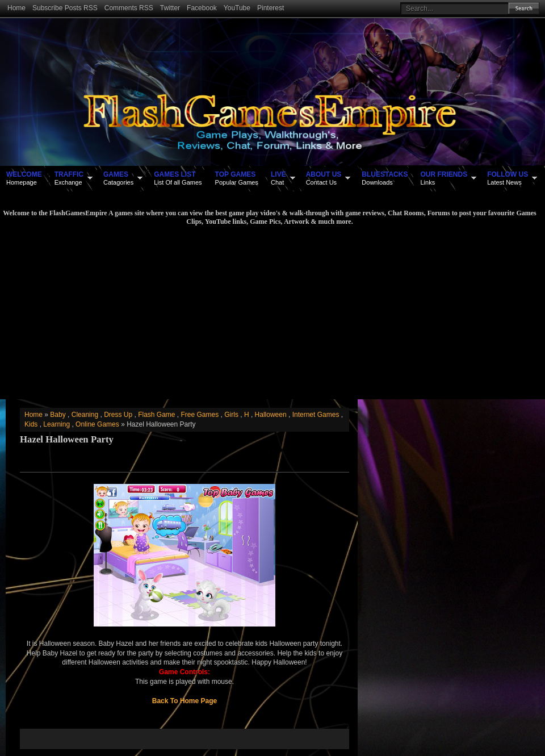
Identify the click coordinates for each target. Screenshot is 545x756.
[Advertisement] (270, 311)
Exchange (69, 178)
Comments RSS (129, 8)
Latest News (508, 178)
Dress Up (118, 415)
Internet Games (316, 415)
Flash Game (156, 415)
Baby (58, 415)
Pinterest (271, 8)
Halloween (271, 415)
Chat (278, 178)
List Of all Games (178, 178)
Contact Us (324, 178)
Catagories (118, 178)
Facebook (202, 8)
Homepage (24, 178)
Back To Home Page (185, 701)
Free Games (200, 415)
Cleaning (85, 415)
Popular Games (237, 178)
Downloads (385, 178)
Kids (31, 424)
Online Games (97, 424)
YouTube (237, 8)
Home (16, 8)
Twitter (170, 8)
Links (444, 178)
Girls (231, 415)
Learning (56, 424)
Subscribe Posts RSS (65, 8)
